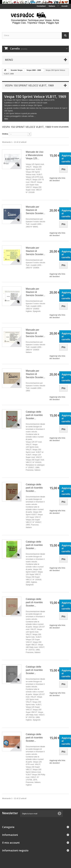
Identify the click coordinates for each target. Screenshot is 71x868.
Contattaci (41, 6)
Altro (6, 119)
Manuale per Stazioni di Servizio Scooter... (35, 210)
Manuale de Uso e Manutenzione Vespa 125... (35, 155)
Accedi (64, 6)
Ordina (5, 134)
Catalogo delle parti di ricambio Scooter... (34, 415)
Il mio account (11, 843)
